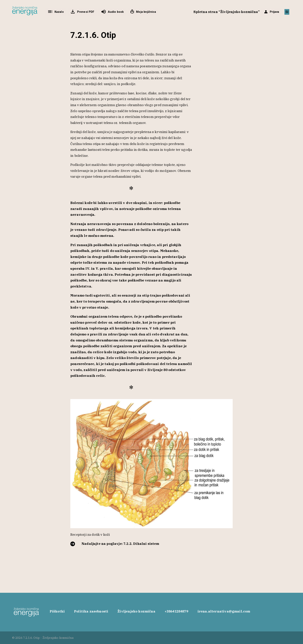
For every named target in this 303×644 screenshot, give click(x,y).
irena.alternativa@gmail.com (224, 611)
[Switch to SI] (287, 12)
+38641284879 (176, 611)
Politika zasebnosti (91, 611)
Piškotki (57, 611)
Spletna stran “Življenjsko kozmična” (227, 12)
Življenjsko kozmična (136, 611)
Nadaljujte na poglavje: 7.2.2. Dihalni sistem (120, 544)
